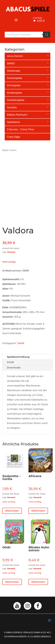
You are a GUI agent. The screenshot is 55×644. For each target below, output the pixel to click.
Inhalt (10, 362)
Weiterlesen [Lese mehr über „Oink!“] (12, 582)
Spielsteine (14, 122)
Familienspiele (16, 100)
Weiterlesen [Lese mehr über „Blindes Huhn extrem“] (38, 582)
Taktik (21, 343)
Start (5, 150)
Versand (11, 252)
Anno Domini (15, 56)
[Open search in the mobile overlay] (27, 35)
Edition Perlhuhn (17, 115)
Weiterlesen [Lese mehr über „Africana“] (38, 511)
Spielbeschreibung (18, 357)
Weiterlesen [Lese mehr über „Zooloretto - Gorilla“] (12, 511)
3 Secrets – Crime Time (21, 129)
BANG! (11, 63)
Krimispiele (14, 85)
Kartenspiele (15, 78)
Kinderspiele (15, 93)
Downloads (14, 368)
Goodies (12, 107)
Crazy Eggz (14, 137)
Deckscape (14, 71)
